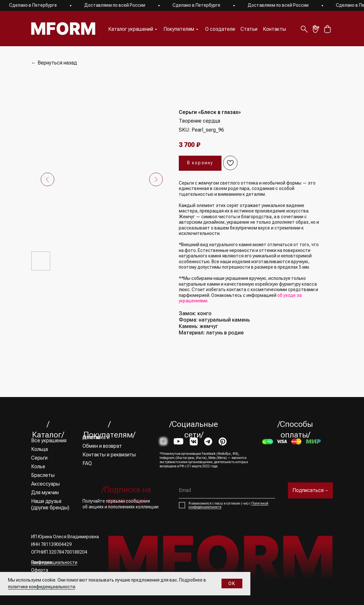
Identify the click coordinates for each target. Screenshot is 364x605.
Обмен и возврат (102, 446)
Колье (38, 467)
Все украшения (49, 441)
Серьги (39, 458)
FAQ (87, 463)
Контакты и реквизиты (109, 455)
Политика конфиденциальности (54, 562)
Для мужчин (45, 493)
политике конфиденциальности (42, 587)
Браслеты (43, 475)
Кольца (39, 449)
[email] (227, 490)
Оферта (40, 570)
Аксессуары (45, 484)
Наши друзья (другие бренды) (50, 504)
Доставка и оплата (96, 437)
